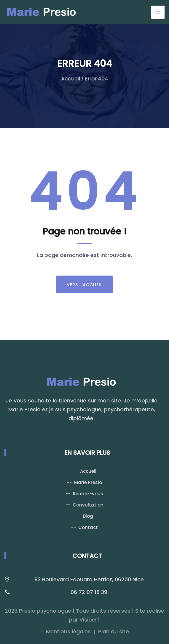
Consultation (88, 505)
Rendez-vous (88, 494)
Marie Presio (88, 482)
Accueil (71, 79)
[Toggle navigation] (158, 12)
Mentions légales (68, 631)
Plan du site (114, 631)
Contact (88, 527)
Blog (88, 516)
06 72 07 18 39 (89, 592)
